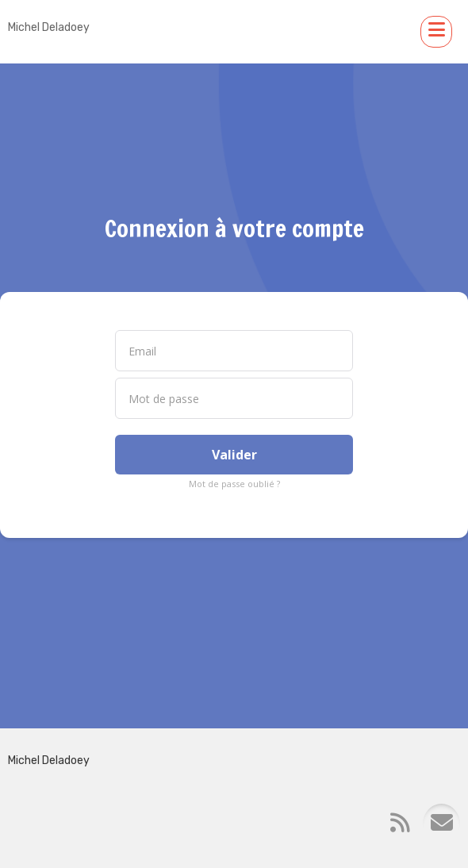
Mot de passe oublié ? (234, 484)
